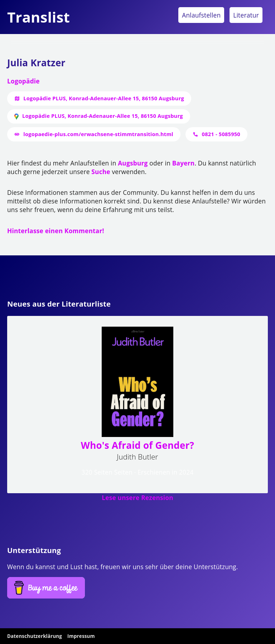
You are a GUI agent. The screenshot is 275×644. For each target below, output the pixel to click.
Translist (38, 17)
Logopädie (23, 81)
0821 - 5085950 (221, 134)
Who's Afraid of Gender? (137, 445)
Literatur (246, 15)
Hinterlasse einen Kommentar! (56, 231)
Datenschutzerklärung (35, 636)
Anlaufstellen (201, 15)
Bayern (184, 163)
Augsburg (133, 163)
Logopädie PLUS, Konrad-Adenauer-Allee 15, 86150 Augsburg (104, 98)
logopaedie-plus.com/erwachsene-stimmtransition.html (98, 134)
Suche (101, 172)
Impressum (81, 636)
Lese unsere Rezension (137, 498)
